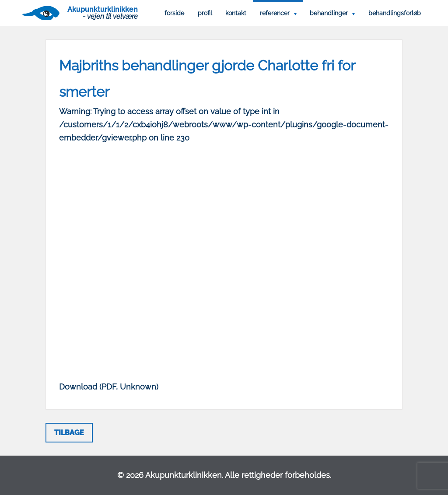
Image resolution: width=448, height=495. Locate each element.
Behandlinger (329, 13)
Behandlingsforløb (395, 13)
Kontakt (236, 13)
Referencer (275, 13)
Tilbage (69, 433)
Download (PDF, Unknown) (109, 387)
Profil (205, 13)
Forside (174, 13)
